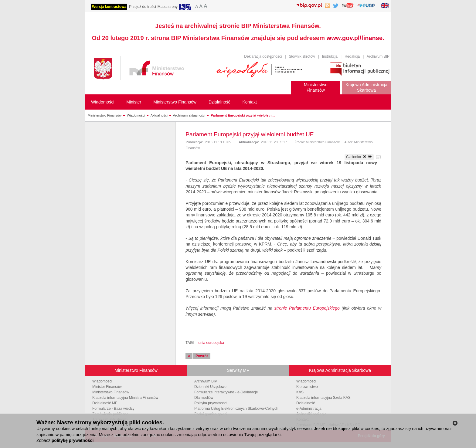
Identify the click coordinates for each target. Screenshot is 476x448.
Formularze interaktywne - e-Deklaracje (226, 392)
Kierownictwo (307, 387)
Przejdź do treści (143, 7)
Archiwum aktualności (189, 115)
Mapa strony (168, 7)
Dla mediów (204, 398)
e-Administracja (309, 409)
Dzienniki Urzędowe (210, 387)
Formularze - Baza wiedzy (113, 409)
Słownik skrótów (302, 56)
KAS (300, 392)
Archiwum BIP (378, 56)
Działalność (306, 403)
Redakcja (352, 56)
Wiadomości (136, 115)
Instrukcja (330, 56)
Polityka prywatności (211, 403)
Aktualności (159, 115)
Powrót (202, 356)
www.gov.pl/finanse (355, 38)
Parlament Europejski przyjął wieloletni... (243, 115)
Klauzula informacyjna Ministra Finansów (125, 398)
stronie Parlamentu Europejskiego (307, 308)
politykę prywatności (73, 440)
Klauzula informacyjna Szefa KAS (323, 398)
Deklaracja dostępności (263, 56)
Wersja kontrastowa (109, 7)
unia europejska (211, 343)
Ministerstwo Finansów (105, 115)
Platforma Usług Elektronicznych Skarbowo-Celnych (236, 409)
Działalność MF (105, 403)
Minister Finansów (107, 387)
